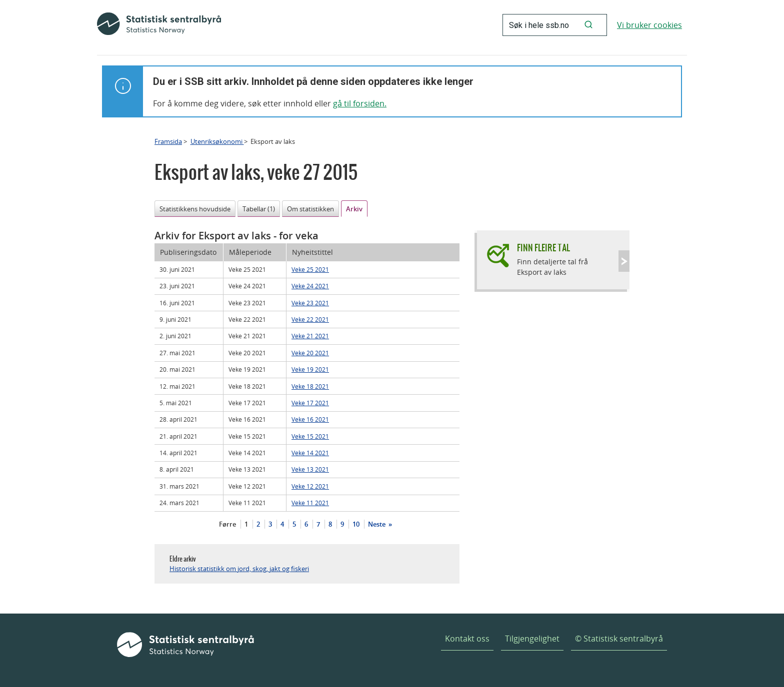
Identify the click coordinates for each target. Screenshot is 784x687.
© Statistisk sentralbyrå (619, 639)
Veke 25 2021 (310, 269)
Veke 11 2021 (310, 503)
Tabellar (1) (259, 209)
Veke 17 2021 (310, 403)
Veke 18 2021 (310, 386)
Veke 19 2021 (310, 369)
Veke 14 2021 (310, 453)
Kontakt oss (467, 639)
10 (356, 524)
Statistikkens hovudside (195, 209)
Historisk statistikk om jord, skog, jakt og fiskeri (239, 569)
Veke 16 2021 (310, 419)
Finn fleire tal (543, 248)
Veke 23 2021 (310, 303)
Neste (377, 524)
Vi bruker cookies (649, 25)
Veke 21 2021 (310, 336)
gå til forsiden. (360, 103)
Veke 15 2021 (310, 436)
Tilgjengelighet (532, 639)
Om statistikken (310, 209)
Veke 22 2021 (310, 319)
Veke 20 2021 (310, 353)
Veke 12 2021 (310, 486)
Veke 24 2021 (310, 286)
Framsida (168, 141)
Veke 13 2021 (310, 469)
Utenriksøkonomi (217, 141)
